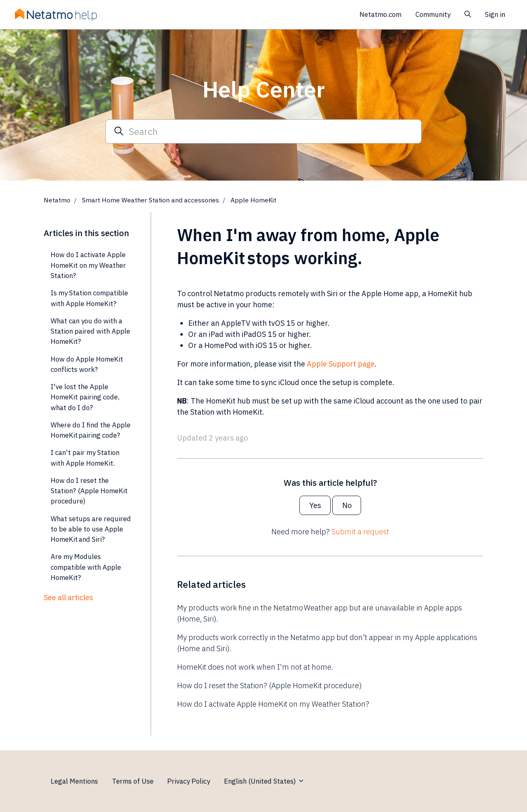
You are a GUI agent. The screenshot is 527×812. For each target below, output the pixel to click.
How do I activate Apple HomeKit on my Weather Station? (273, 704)
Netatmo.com (380, 14)
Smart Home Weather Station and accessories (150, 200)
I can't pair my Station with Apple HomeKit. (85, 458)
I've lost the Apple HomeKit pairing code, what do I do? (85, 397)
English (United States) (264, 781)
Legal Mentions (74, 781)
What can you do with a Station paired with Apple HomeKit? (90, 331)
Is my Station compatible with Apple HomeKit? (89, 298)
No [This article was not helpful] (347, 505)
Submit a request (360, 532)
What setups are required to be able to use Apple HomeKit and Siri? (91, 529)
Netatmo (57, 200)
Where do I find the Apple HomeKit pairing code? (91, 430)
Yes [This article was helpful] (315, 505)
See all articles (68, 597)
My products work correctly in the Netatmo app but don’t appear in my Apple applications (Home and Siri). (327, 643)
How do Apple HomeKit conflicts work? (87, 364)
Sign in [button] (495, 14)
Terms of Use (133, 781)
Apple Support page (341, 364)
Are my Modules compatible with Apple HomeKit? (86, 567)
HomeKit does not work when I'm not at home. (255, 667)
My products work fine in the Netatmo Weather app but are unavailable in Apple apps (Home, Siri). (319, 613)
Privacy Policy (189, 781)
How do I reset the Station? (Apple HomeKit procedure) (269, 686)
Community (433, 14)
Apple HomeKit (253, 200)
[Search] (263, 131)
